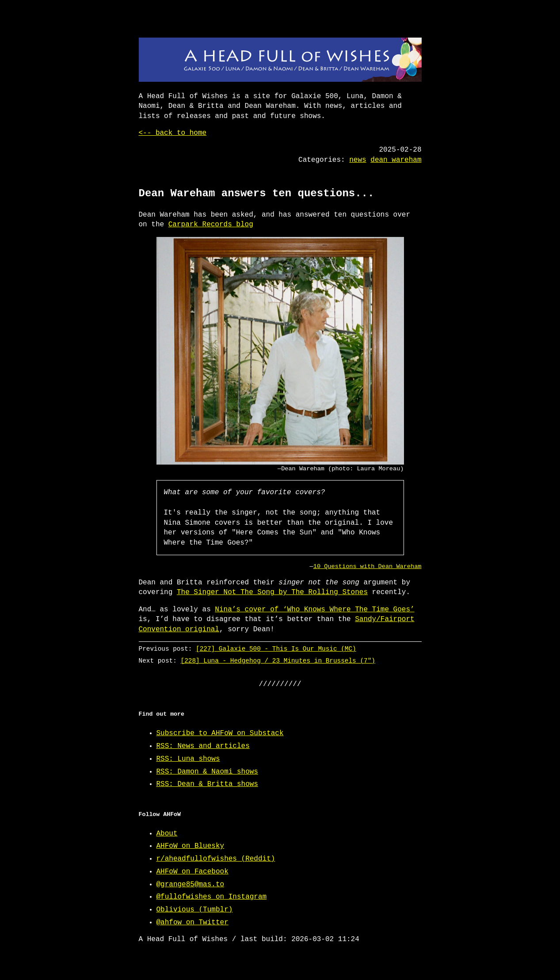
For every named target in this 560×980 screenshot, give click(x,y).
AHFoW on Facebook (192, 872)
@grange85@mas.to (190, 885)
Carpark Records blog (211, 225)
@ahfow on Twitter (192, 923)
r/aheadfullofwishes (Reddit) (216, 859)
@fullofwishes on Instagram (212, 897)
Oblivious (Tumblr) (195, 910)
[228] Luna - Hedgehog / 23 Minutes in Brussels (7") (278, 661)
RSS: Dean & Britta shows (207, 784)
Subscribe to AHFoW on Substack (220, 733)
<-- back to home (173, 133)
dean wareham (396, 160)
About (167, 834)
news (358, 160)
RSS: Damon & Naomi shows (207, 772)
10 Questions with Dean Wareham (368, 566)
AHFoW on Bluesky (190, 846)
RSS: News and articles (203, 746)
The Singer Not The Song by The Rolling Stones (272, 592)
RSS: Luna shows (188, 759)
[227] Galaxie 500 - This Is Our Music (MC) (276, 649)
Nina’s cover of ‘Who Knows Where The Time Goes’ (314, 610)
